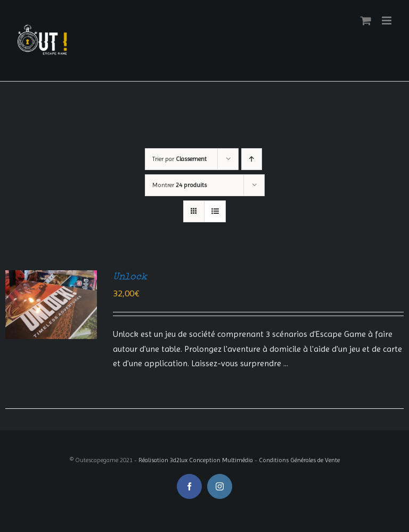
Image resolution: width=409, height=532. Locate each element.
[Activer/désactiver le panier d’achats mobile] (366, 21)
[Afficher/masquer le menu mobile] (387, 21)
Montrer (179, 185)
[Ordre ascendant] (252, 159)
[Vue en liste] (215, 211)
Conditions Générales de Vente (299, 460)
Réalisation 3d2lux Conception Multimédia (196, 460)
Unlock (130, 277)
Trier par (179, 159)
